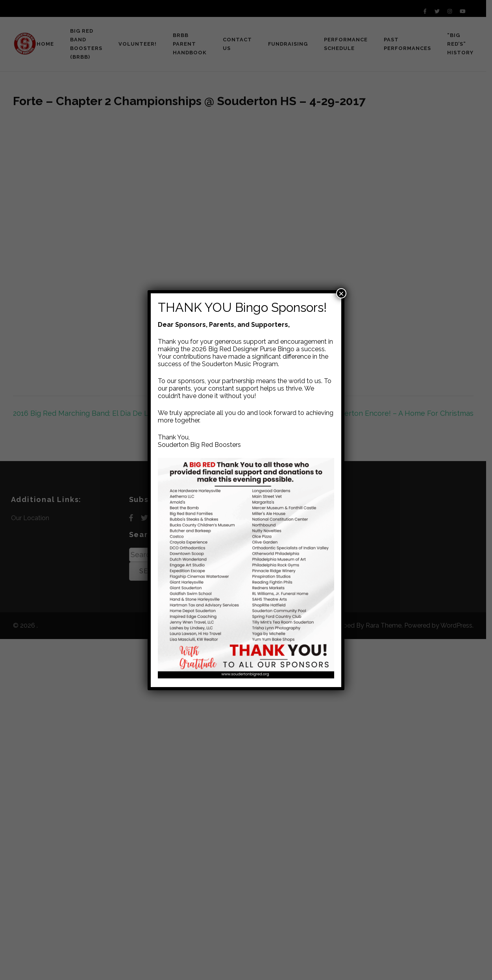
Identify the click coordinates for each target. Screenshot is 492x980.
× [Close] (341, 293)
